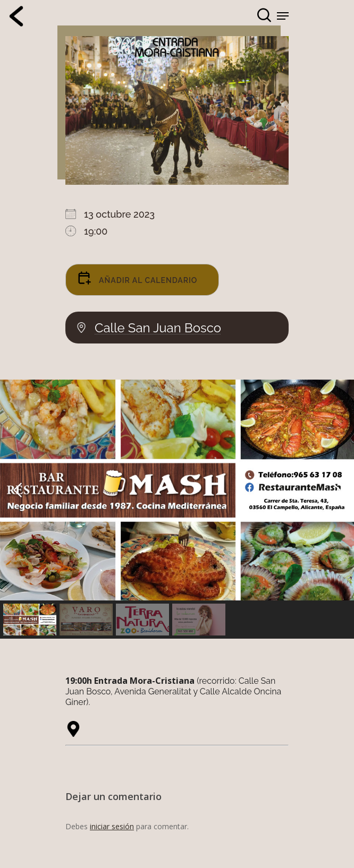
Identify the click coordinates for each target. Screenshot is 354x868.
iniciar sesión (112, 826)
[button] (177, 490)
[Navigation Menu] (283, 16)
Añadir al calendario (137, 278)
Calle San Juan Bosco (158, 328)
